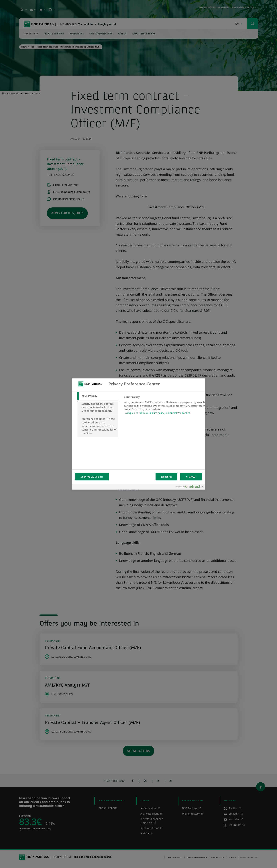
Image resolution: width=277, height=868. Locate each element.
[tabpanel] (165, 406)
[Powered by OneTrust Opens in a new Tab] (189, 487)
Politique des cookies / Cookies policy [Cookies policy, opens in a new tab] (144, 413)
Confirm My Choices (92, 477)
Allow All (191, 477)
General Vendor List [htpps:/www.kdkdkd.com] (179, 413)
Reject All (166, 477)
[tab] (98, 396)
